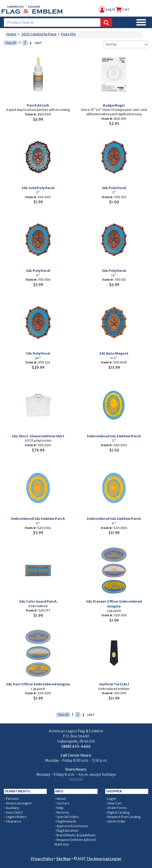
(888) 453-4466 (76, 746)
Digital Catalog (118, 812)
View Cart (115, 803)
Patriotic (13, 799)
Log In (107, 9)
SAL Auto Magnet (114, 353)
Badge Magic (114, 105)
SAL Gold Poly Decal (38, 188)
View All (11, 43)
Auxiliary (12, 808)
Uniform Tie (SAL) (114, 684)
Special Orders (68, 817)
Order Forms (117, 808)
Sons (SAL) (14, 812)
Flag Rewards (66, 821)
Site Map (63, 859)
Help (60, 808)
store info (76, 779)
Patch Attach (38, 105)
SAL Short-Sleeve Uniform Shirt (38, 436)
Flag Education (67, 831)
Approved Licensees (72, 826)
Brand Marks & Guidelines (76, 835)
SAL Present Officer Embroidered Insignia (114, 604)
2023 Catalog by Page (39, 34)
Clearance (14, 821)
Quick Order (116, 821)
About (61, 799)
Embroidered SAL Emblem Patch (114, 436)
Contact (63, 803)
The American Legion (104, 859)
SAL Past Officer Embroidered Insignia (38, 684)
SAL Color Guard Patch (38, 601)
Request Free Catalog (124, 817)
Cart (122, 9)
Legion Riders (16, 817)
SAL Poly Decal (114, 188)
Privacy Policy (42, 859)
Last (38, 43)
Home (11, 34)
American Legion (19, 803)
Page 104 (68, 34)
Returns (63, 812)
